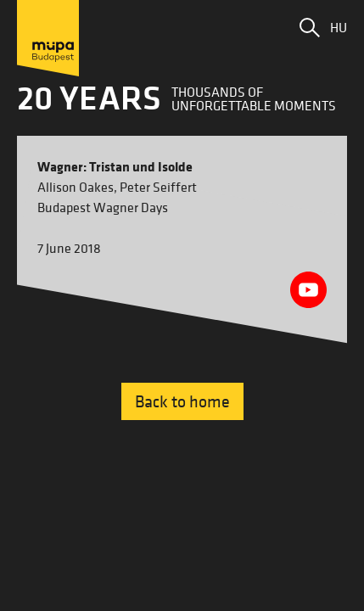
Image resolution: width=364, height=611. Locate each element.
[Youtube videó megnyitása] (308, 290)
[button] (310, 27)
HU (339, 27)
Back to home (182, 401)
